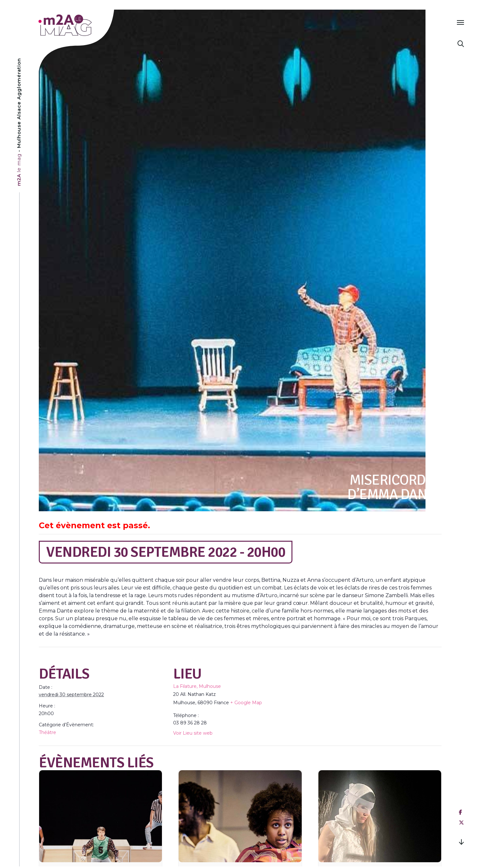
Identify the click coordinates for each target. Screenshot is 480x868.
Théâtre (47, 732)
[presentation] (101, 816)
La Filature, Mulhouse (197, 686)
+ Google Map (246, 703)
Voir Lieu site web (193, 733)
